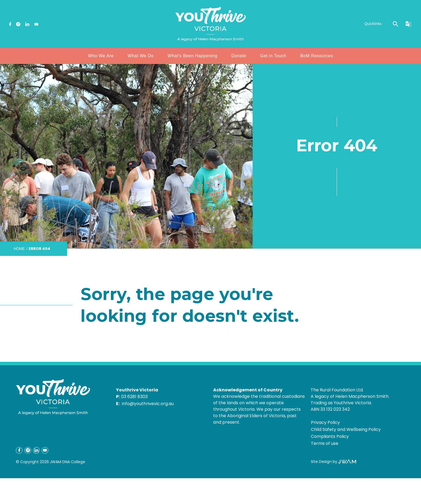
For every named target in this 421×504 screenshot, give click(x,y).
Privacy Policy (325, 422)
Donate (239, 56)
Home (19, 249)
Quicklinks (373, 24)
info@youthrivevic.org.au (148, 404)
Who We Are (101, 56)
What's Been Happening (193, 56)
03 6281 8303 (134, 397)
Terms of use (325, 443)
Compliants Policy (330, 436)
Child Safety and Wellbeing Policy (346, 429)
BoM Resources (317, 56)
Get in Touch (273, 56)
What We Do (141, 56)
